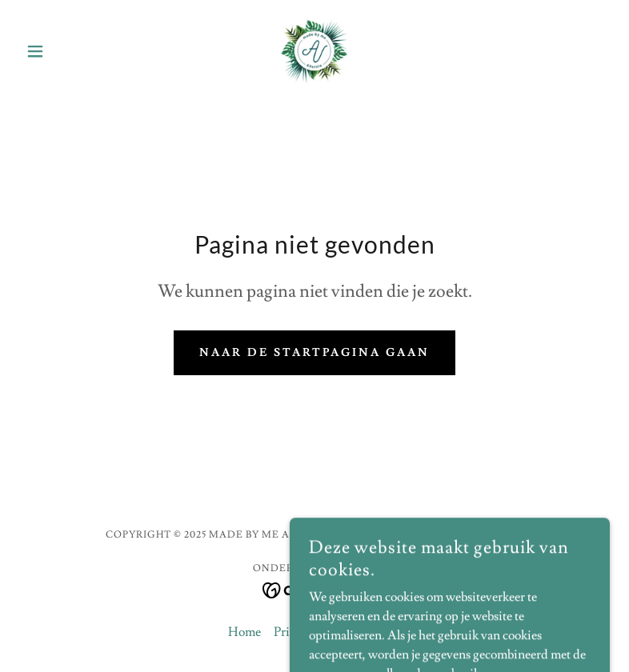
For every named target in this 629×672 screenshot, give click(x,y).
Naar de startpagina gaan (315, 353)
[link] (315, 51)
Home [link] (244, 632)
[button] (64, 51)
